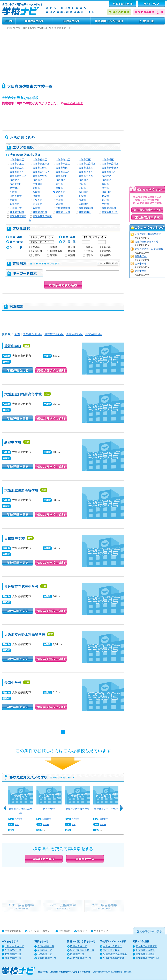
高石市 (105, 200)
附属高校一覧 (77, 954)
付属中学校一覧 (13, 958)
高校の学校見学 (111, 950)
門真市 (59, 200)
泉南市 (59, 204)
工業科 (88, 251)
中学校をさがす (34, 21)
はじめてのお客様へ (123, 3)
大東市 (59, 196)
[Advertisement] (80, 55)
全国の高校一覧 (46, 946)
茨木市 (13, 192)
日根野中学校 (14, 538)
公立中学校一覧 (13, 950)
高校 (17, 825)
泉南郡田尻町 (63, 212)
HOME (9, 21)
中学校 (46, 825)
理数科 (52, 247)
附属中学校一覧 (79, 946)
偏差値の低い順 (32, 334)
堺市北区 (107, 180)
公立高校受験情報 (145, 950)
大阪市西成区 (63, 172)
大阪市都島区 (17, 160)
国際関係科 (55, 251)
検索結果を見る (72, 103)
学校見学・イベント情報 (109, 21)
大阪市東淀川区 (110, 164)
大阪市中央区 (86, 176)
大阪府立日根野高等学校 (23, 394)
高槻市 (36, 188)
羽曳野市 (37, 200)
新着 (17, 334)
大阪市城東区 (86, 168)
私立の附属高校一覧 (81, 958)
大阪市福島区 (40, 160)
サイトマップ (101, 931)
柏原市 (13, 200)
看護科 (70, 255)
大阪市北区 (62, 176)
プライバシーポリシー (40, 931)
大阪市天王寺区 (41, 164)
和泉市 (82, 196)
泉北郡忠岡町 (17, 212)
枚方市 (105, 188)
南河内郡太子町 (110, 212)
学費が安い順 (74, 334)
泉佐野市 (60, 192)
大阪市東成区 (17, 168)
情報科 (88, 255)
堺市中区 (14, 180)
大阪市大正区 (17, 164)
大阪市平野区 (40, 176)
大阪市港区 (108, 160)
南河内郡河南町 (18, 216)
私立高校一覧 (45, 954)
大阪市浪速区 (63, 164)
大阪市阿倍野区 (110, 168)
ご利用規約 (65, 931)
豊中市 (59, 184)
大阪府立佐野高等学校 (21, 490)
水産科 (35, 255)
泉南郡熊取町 (40, 212)
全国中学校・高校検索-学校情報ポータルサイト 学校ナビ (64, 972)
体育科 (70, 247)
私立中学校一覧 (13, 954)
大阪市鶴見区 (109, 172)
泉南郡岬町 (85, 212)
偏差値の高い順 (54, 334)
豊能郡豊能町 (86, 208)
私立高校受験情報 (145, 954)
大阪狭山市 (16, 208)
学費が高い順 (94, 334)
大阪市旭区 (62, 168)
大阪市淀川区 (86, 172)
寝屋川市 (107, 192)
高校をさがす (72, 21)
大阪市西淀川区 (87, 164)
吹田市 (105, 184)
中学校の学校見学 (112, 946)
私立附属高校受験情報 (148, 958)
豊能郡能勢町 (109, 208)
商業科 (105, 251)
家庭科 (52, 255)
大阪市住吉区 (17, 172)
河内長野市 (16, 196)
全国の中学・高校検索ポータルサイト (22, 4)
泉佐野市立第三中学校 (21, 587)
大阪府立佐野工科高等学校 (25, 635)
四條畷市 (83, 204)
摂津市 (82, 200)
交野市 (105, 204)
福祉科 (105, 255)
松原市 (36, 196)
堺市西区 (60, 180)
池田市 (82, 184)
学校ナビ (108, 972)
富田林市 (83, 192)
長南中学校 (13, 683)
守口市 (82, 188)
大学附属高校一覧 (47, 958)
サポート (151, 3)
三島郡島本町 (63, 208)
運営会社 (82, 931)
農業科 (70, 251)
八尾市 (36, 192)
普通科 (35, 247)
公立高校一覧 (45, 950)
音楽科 (88, 247)
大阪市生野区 (40, 168)
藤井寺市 (14, 204)
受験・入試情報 (147, 21)
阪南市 (36, 208)
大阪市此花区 (63, 160)
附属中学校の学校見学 (115, 954)
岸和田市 (37, 184)
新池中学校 (13, 442)
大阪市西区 (85, 160)
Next (123, 810)
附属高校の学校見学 (114, 958)
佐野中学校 (13, 346)
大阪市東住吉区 (41, 172)
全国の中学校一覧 (14, 946)
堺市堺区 (107, 176)
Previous (6, 810)
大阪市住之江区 (18, 176)
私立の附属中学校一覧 (82, 950)
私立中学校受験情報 (146, 946)
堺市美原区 (16, 184)
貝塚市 (59, 188)
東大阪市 (37, 204)
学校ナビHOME (13, 931)
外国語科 (36, 251)
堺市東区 (37, 180)
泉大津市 (14, 188)
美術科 (105, 247)
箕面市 (105, 196)
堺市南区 (83, 180)
